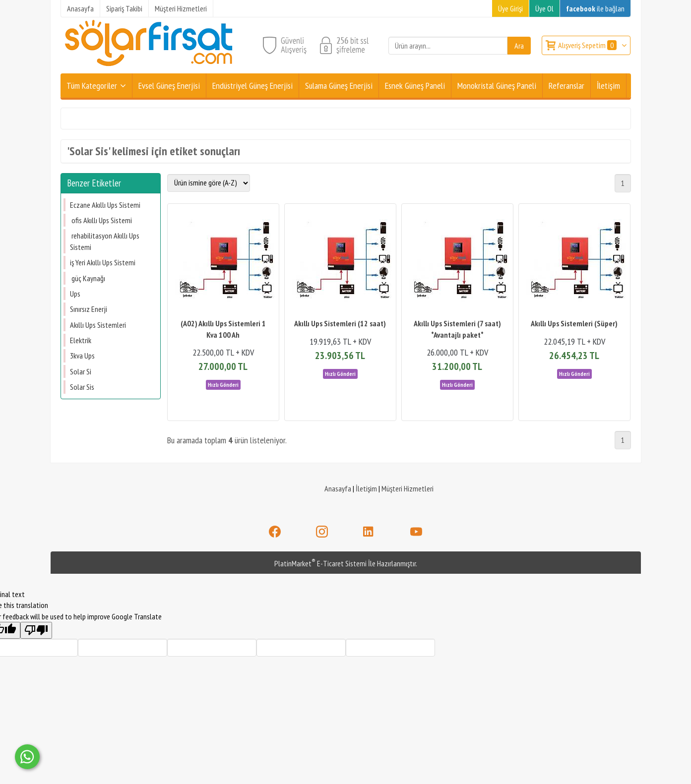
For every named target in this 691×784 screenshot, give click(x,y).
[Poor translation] (36, 630)
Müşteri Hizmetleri (408, 488)
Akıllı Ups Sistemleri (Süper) (574, 323)
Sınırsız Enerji (89, 309)
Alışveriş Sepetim (588, 45)
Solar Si (81, 371)
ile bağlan (595, 8)
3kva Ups (82, 356)
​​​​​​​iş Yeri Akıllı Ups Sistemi (103, 262)
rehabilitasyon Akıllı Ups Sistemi (105, 241)
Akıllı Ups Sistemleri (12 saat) (340, 323)
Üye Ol (544, 8)
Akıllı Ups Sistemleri (98, 325)
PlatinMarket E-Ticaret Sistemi (320, 563)
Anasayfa (338, 488)
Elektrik (81, 340)
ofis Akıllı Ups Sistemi (101, 220)
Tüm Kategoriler (92, 86)
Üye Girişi (510, 8)
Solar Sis (82, 387)
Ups (75, 294)
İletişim (366, 488)
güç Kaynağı (88, 278)
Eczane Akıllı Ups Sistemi (105, 205)
